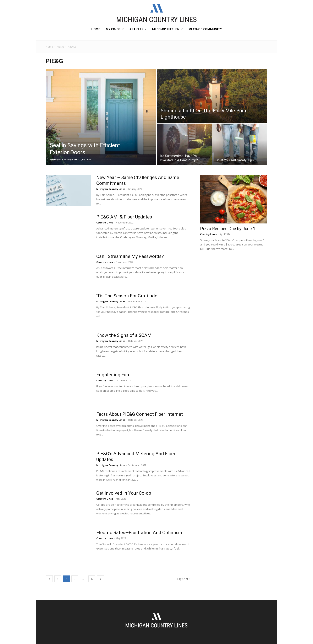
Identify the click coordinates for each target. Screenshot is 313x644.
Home (49, 47)
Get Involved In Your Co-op (124, 493)
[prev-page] (49, 579)
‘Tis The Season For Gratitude (127, 296)
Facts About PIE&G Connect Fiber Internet (140, 414)
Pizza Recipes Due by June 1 (228, 229)
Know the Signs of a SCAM (124, 335)
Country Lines (105, 223)
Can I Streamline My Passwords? (130, 256)
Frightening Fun (113, 375)
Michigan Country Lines (64, 159)
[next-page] (100, 579)
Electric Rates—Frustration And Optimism (139, 533)
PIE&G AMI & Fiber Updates (124, 217)
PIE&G (60, 47)
